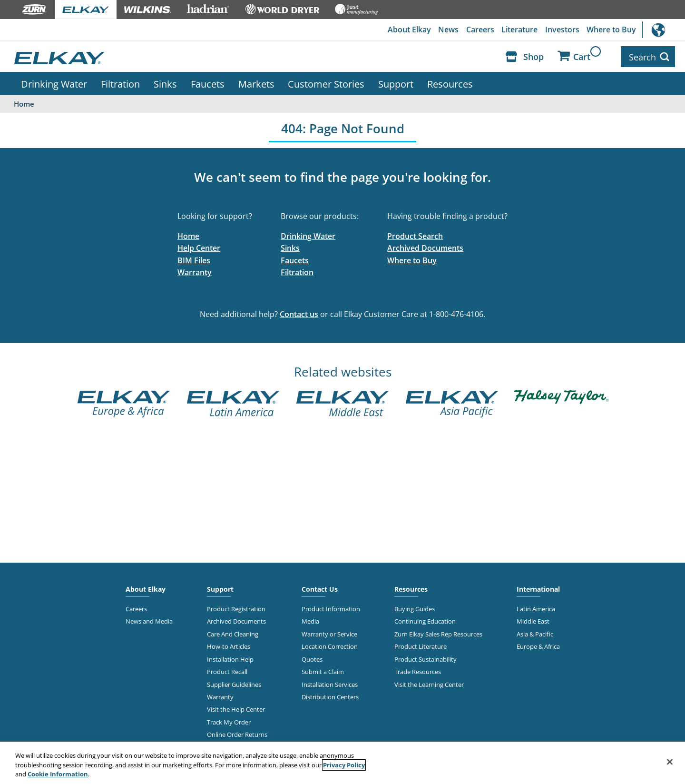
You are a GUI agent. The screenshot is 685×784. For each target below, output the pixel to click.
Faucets (208, 82)
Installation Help (230, 658)
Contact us (299, 313)
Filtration (120, 82)
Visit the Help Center (236, 708)
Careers (479, 30)
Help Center (199, 247)
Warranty (195, 271)
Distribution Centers (330, 695)
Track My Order (229, 721)
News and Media (149, 620)
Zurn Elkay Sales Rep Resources (438, 633)
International (664, 30)
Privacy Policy (344, 765)
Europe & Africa (538, 645)
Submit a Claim (323, 670)
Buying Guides (415, 607)
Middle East (533, 620)
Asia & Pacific (535, 633)
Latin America (536, 607)
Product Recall (227, 670)
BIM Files (194, 259)
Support (396, 82)
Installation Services (330, 683)
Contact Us (320, 588)
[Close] (670, 762)
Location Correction (330, 645)
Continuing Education (425, 620)
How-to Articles (229, 645)
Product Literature (421, 645)
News (447, 30)
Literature (519, 30)
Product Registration (236, 607)
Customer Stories (326, 82)
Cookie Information (58, 774)
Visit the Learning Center (429, 683)
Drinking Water (54, 82)
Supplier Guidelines (234, 683)
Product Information (331, 607)
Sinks (165, 82)
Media (310, 620)
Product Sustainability (426, 658)
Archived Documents (425, 247)
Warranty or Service (329, 633)
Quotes (312, 658)
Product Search (415, 235)
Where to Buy (611, 30)
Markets (256, 82)
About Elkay (408, 30)
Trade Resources (418, 670)
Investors (562, 30)
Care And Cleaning (233, 633)
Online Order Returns (237, 734)
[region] (342, 763)
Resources (450, 82)
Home (188, 235)
